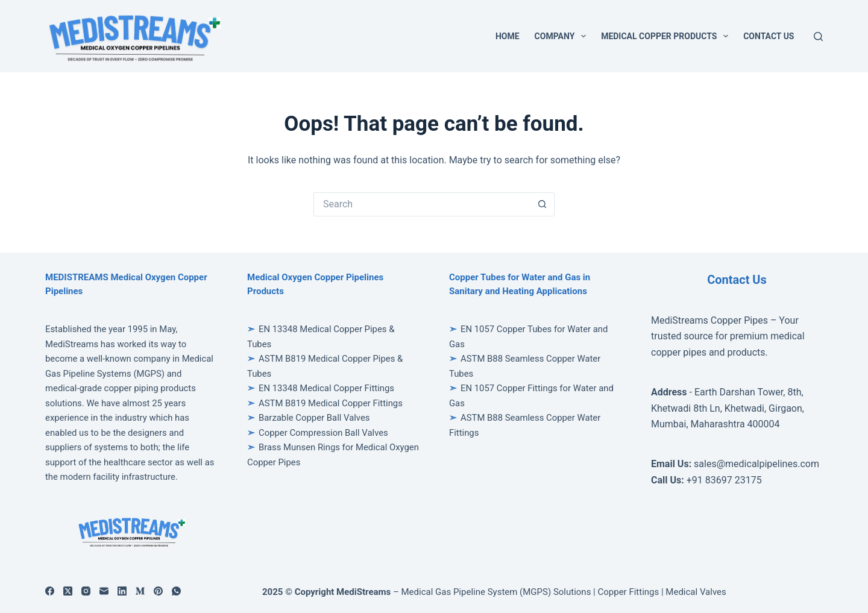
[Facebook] (50, 591)
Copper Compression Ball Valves (323, 433)
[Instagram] (86, 591)
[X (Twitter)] (68, 591)
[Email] (104, 591)
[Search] (818, 36)
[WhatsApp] (176, 591)
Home (508, 36)
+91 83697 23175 (724, 480)
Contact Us (769, 36)
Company (563, 36)
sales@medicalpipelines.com (756, 464)
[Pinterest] (158, 591)
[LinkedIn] (122, 591)
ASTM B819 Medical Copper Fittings (331, 403)
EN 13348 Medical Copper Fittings (326, 388)
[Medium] (140, 591)
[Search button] (542, 204)
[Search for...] (422, 204)
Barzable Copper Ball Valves (314, 418)
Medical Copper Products (667, 36)
